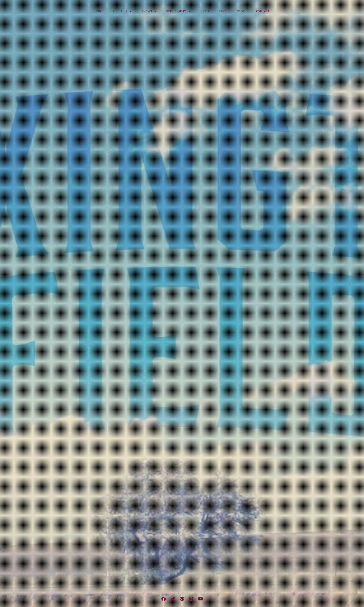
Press (223, 11)
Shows (147, 11)
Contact (263, 11)
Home (99, 11)
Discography (176, 11)
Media (205, 11)
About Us (120, 11)
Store (242, 11)
